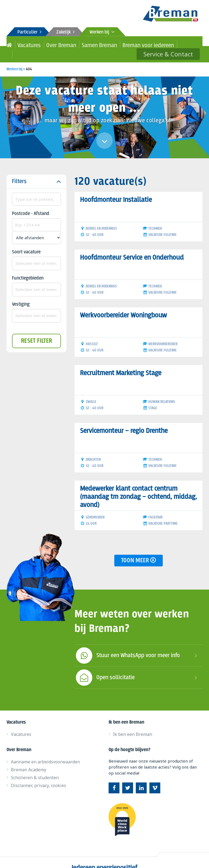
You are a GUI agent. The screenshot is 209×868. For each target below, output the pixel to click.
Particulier (29, 32)
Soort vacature (26, 242)
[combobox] (36, 254)
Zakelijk (65, 32)
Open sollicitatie (105, 668)
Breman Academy (29, 760)
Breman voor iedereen (116, 44)
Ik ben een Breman (133, 724)
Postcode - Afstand (31, 204)
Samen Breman (79, 44)
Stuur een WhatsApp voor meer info (127, 646)
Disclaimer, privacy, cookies (39, 776)
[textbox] (36, 254)
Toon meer (139, 551)
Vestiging (21, 295)
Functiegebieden (28, 268)
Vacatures (25, 44)
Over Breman (49, 44)
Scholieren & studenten (35, 768)
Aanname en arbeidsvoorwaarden (45, 752)
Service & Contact (173, 44)
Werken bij (102, 32)
